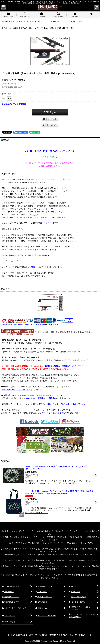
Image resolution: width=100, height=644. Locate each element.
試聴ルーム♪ (36, 267)
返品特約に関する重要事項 (14, 104)
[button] (3, 7)
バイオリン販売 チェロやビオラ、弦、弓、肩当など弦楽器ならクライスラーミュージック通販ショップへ (50, 635)
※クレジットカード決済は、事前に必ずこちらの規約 (23, 324)
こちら (47, 223)
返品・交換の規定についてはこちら (16, 390)
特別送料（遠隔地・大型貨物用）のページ (62, 366)
